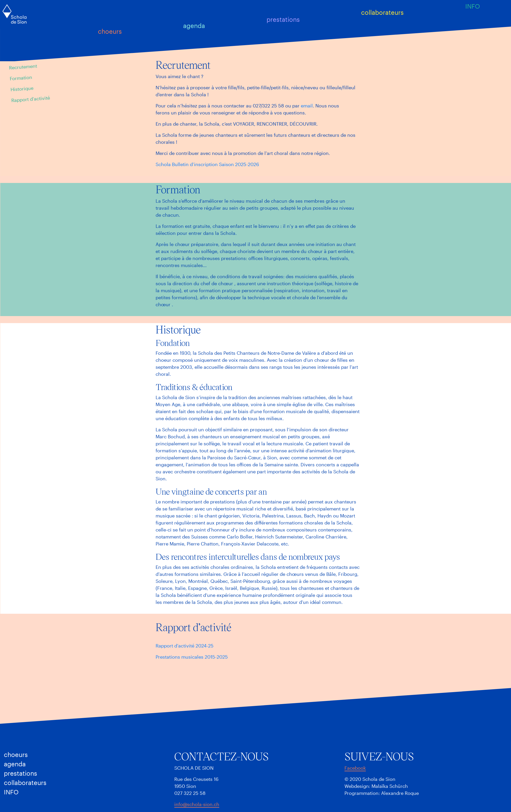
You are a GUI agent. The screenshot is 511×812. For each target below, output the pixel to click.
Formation (21, 78)
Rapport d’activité (31, 99)
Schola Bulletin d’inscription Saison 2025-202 (206, 164)
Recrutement (23, 67)
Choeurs (110, 31)
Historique (22, 89)
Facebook (355, 768)
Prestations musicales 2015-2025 (192, 657)
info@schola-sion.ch (197, 804)
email (307, 106)
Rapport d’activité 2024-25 (185, 646)
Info (473, 6)
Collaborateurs (382, 12)
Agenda (194, 25)
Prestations (283, 19)
